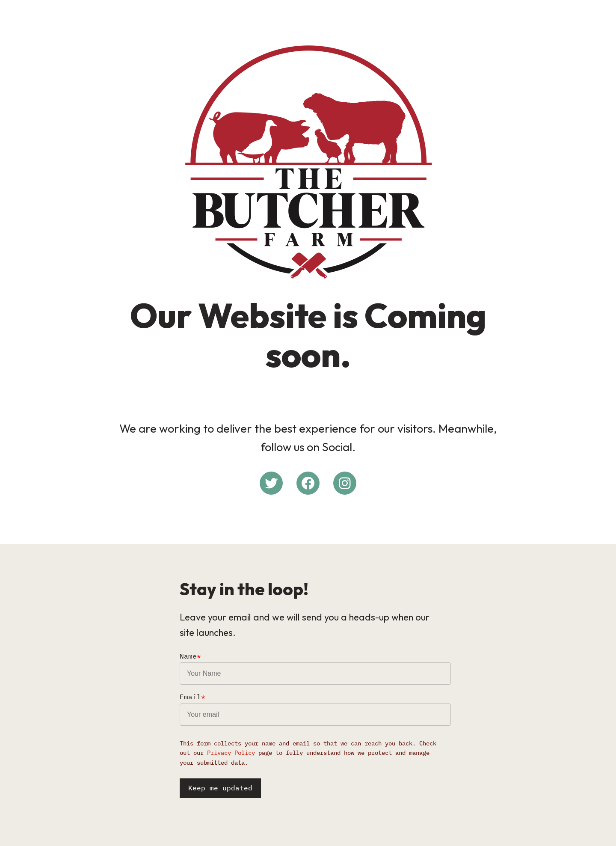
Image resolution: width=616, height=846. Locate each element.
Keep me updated (220, 788)
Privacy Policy (231, 753)
